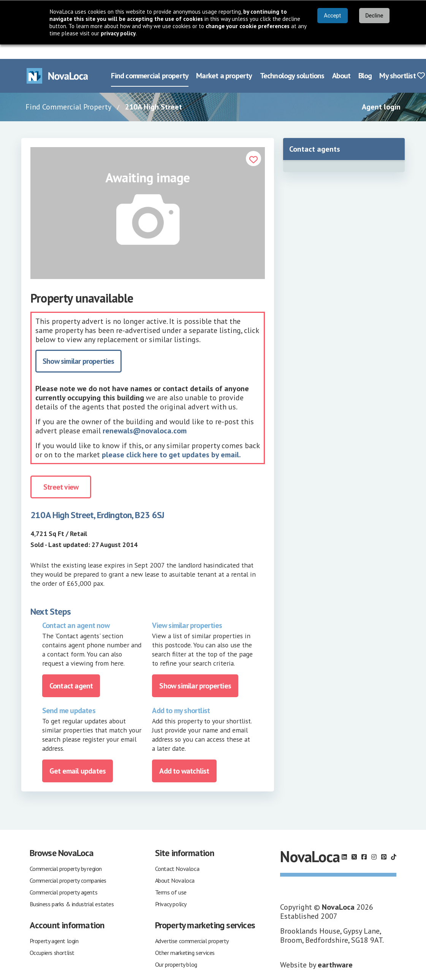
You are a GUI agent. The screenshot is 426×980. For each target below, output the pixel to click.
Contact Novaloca (177, 854)
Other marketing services (185, 938)
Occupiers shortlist (52, 938)
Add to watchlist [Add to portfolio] (184, 756)
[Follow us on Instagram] (374, 842)
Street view (61, 473)
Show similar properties (78, 347)
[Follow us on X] (354, 842)
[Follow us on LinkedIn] (344, 842)
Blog (365, 61)
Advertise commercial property (192, 926)
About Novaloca (175, 866)
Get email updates (78, 756)
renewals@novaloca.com (145, 416)
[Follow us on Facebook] (364, 842)
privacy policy (118, 33)
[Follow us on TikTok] (394, 842)
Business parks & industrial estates (72, 890)
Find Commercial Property (68, 92)
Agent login (381, 92)
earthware (335, 950)
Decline (374, 16)
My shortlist (402, 61)
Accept (332, 16)
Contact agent (71, 671)
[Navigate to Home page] (57, 61)
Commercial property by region (66, 854)
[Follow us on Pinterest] (384, 842)
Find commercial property (150, 61)
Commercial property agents (64, 878)
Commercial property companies (68, 866)
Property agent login (54, 926)
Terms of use (171, 878)
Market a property (224, 61)
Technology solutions (292, 61)
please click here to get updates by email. (171, 440)
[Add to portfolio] (253, 144)
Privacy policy (171, 890)
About (341, 61)
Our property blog (176, 950)
